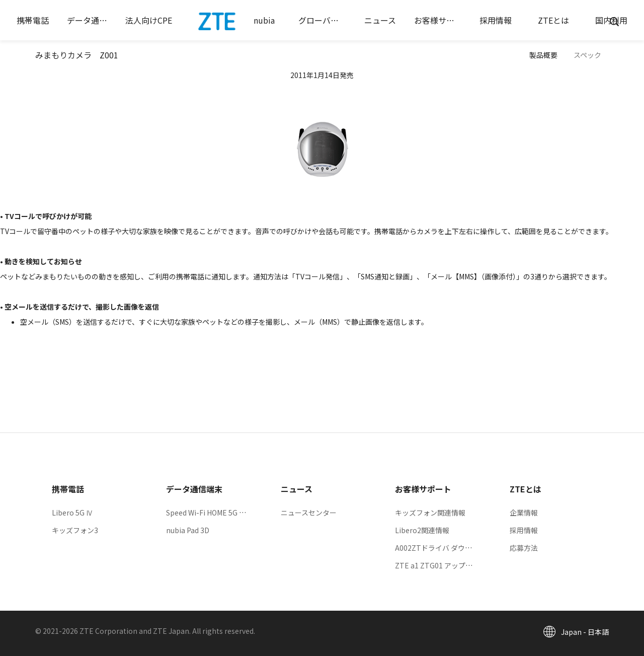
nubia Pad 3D (188, 530)
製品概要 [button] (543, 55)
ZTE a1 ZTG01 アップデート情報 (448, 565)
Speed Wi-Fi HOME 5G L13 (209, 513)
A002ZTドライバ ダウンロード (444, 548)
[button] (33, 20)
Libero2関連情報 (422, 530)
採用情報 (524, 530)
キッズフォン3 (75, 530)
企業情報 (524, 513)
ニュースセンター (309, 513)
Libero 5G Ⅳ (72, 513)
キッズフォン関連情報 (430, 513)
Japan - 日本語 (585, 632)
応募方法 (524, 548)
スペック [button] (587, 55)
